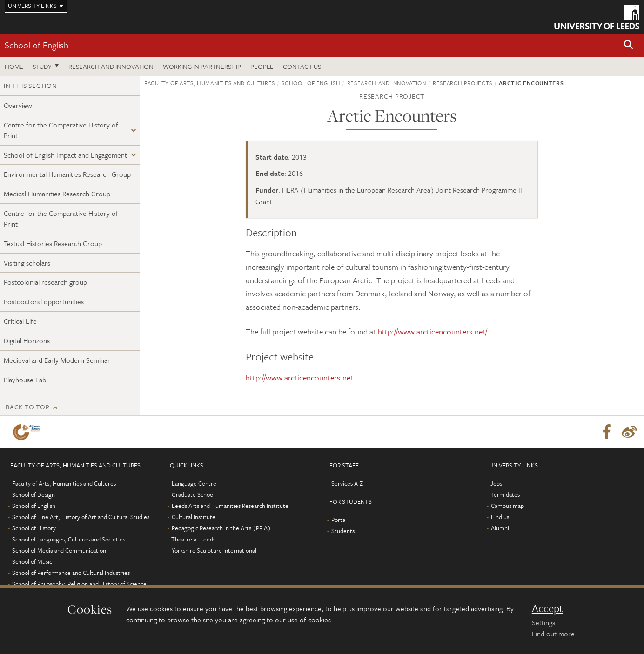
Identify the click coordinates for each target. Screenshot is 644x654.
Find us (500, 517)
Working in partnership (202, 66)
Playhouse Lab (25, 380)
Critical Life (20, 321)
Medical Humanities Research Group (57, 194)
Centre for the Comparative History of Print (61, 130)
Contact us (302, 66)
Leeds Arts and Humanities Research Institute (230, 506)
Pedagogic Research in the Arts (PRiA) (221, 528)
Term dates (505, 494)
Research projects (463, 83)
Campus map (507, 506)
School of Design (34, 494)
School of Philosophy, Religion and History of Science (79, 584)
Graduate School (193, 494)
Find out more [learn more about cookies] (553, 634)
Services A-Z (347, 483)
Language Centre (194, 483)
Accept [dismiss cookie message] (547, 608)
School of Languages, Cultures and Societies (69, 539)
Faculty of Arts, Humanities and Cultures (210, 83)
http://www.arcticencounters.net (299, 377)
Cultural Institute (194, 517)
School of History (34, 528)
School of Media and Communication (59, 550)
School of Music (32, 561)
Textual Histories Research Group (53, 243)
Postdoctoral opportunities (44, 301)
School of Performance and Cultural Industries (71, 573)
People (262, 66)
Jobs (496, 483)
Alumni (500, 528)
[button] (629, 45)
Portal (339, 520)
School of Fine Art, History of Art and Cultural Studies (81, 517)
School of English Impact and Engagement (65, 155)
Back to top (27, 407)
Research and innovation (111, 66)
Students (343, 531)
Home (14, 66)
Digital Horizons (27, 340)
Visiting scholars (27, 263)
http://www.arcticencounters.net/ (433, 331)
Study (42, 66)
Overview (18, 105)
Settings (543, 622)
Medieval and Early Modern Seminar (57, 360)
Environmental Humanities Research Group (67, 174)
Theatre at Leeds (193, 539)
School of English (37, 45)
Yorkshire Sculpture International (214, 550)
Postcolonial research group (45, 282)
